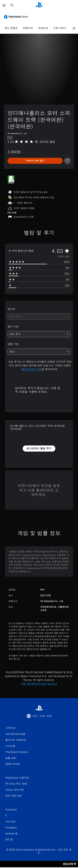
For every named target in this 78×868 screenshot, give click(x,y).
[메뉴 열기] (4, 5)
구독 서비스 (60, 28)
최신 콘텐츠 (11, 28)
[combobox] (39, 316)
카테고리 (28, 28)
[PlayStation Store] (17, 16)
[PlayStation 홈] (39, 5)
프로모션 (43, 28)
